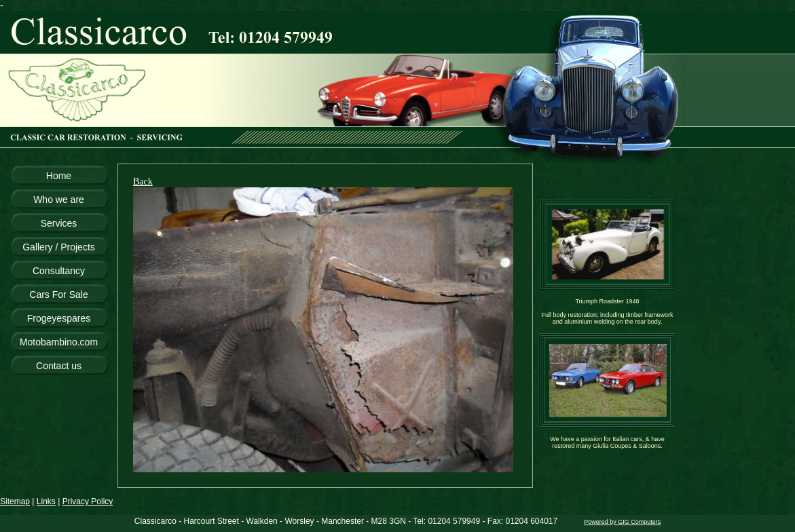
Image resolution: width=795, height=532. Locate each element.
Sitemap (15, 501)
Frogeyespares (59, 318)
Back (143, 182)
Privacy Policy (88, 501)
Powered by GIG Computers (622, 522)
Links (46, 501)
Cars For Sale (58, 294)
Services (59, 223)
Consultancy (59, 271)
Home (59, 176)
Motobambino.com (59, 342)
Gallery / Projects (59, 247)
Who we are (59, 199)
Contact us (59, 366)
